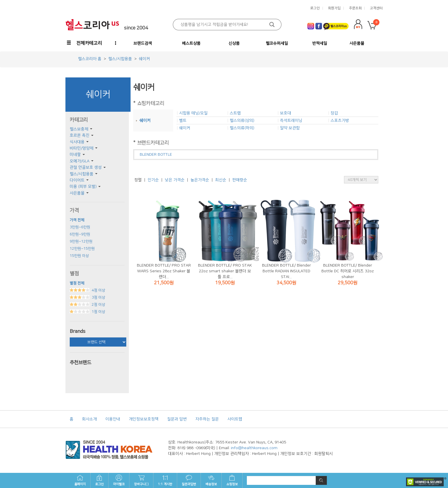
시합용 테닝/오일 (193, 113)
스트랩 (235, 113)
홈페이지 (80, 480)
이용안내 (113, 419)
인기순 (153, 180)
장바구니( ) (141, 480)
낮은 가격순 (175, 180)
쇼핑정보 (232, 480)
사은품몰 (77, 193)
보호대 (286, 113)
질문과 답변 (177, 419)
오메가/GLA (80, 161)
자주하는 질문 (207, 419)
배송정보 (211, 480)
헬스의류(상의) (242, 121)
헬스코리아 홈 (90, 59)
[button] (85, 43)
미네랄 (75, 155)
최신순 (221, 180)
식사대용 (77, 142)
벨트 (183, 121)
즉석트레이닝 (291, 121)
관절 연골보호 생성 (86, 167)
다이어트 (77, 180)
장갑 (334, 113)
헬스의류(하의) (242, 128)
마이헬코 (119, 480)
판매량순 (240, 180)
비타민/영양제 (82, 148)
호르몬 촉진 (80, 135)
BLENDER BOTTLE (156, 155)
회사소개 (89, 419)
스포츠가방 (340, 121)
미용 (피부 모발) (83, 187)
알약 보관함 (290, 128)
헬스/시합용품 (82, 174)
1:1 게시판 (165, 480)
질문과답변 (189, 480)
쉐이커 (145, 121)
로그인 (99, 480)
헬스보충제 (79, 129)
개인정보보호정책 (144, 419)
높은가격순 (200, 180)
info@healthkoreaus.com (254, 448)
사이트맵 (235, 419)
